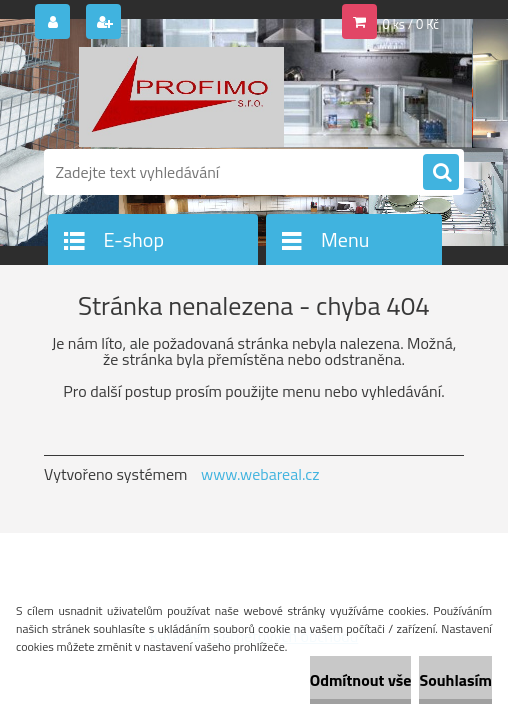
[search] (441, 173)
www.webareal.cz (260, 474)
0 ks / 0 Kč (411, 24)
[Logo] (181, 97)
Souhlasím (455, 680)
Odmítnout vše (361, 680)
